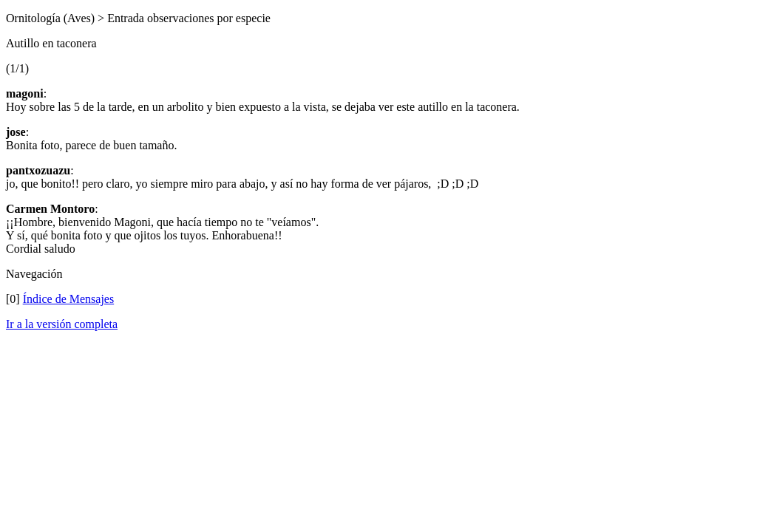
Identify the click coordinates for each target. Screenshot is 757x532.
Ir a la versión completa (62, 324)
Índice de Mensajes (69, 299)
